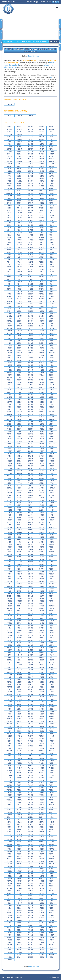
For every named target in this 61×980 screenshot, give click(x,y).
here (52, 77)
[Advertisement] (30, 29)
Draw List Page (34, 56)
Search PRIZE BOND (23, 42)
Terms (49, 977)
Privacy (56, 977)
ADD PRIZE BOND (41, 42)
